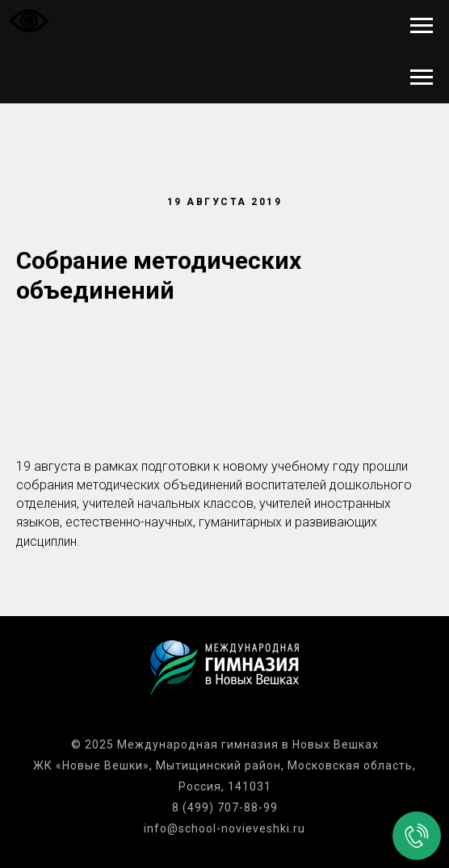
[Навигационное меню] (422, 26)
